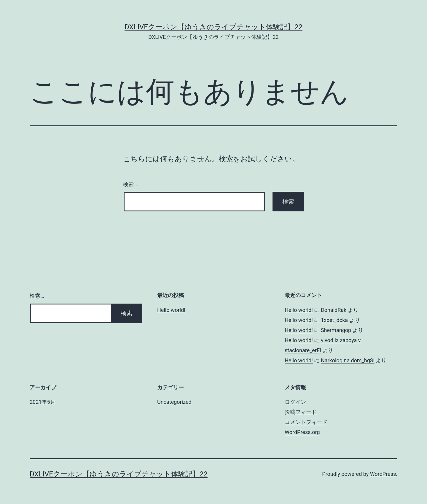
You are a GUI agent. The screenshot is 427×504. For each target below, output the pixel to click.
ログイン (295, 402)
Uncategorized (174, 402)
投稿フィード (301, 412)
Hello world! (171, 310)
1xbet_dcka (334, 320)
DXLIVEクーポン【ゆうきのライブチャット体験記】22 (213, 27)
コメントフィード (306, 422)
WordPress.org (302, 432)
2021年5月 (43, 402)
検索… (131, 184)
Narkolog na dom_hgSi (348, 360)
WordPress (383, 474)
